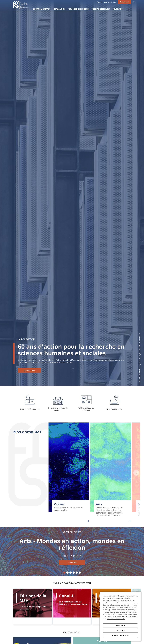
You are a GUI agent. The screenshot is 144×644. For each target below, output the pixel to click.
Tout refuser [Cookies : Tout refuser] (120, 631)
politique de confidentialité (116, 619)
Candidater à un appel (30, 403)
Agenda (100, 2)
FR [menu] (133, 2)
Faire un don (124, 2)
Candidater (72, 563)
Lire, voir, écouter (110, 2)
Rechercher (129, 9)
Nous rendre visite (114, 403)
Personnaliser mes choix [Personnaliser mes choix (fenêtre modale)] (120, 636)
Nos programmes (59, 9)
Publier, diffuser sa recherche (86, 403)
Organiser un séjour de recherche (58, 403)
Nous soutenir (118, 9)
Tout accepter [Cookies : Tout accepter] (120, 625)
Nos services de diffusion (101, 9)
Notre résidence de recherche (79, 9)
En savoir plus (29, 370)
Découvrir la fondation (42, 9)
